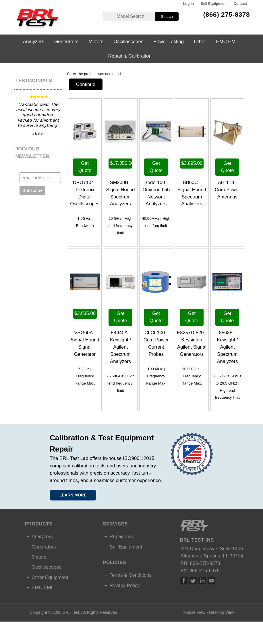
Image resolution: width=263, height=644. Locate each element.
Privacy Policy (124, 585)
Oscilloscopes (128, 42)
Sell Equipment (214, 4)
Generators (66, 42)
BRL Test (71, 612)
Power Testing (169, 42)
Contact (240, 4)
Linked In (202, 581)
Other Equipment (50, 577)
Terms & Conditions (130, 575)
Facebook (184, 581)
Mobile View (194, 612)
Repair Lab (121, 537)
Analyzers (34, 42)
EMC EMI (226, 42)
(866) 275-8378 (227, 14)
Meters (96, 42)
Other (200, 42)
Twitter (193, 581)
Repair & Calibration (130, 56)
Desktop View (222, 612)
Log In (188, 4)
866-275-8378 (205, 563)
